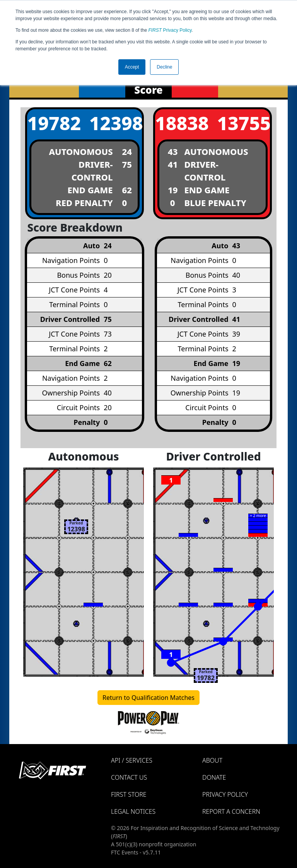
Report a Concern (231, 811)
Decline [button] (164, 67)
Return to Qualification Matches (148, 698)
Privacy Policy (170, 30)
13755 (243, 123)
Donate (214, 777)
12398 (116, 123)
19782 (53, 123)
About (212, 760)
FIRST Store (129, 794)
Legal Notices (133, 811)
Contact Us (129, 777)
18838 (181, 123)
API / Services (132, 760)
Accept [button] (132, 67)
